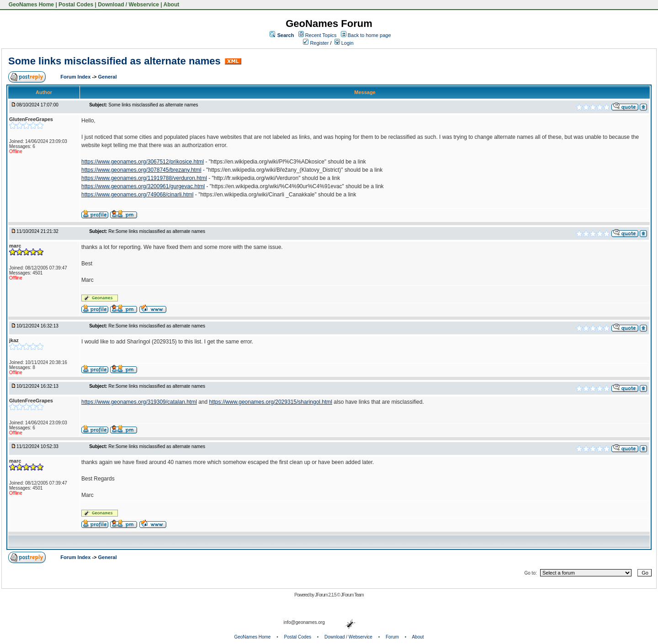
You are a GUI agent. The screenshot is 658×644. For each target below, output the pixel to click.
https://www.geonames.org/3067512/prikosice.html (143, 162)
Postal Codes (76, 5)
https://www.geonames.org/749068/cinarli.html (137, 195)
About (172, 5)
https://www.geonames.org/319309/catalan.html (139, 402)
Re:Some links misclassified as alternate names (157, 231)
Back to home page (369, 35)
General (108, 77)
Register (316, 43)
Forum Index (76, 77)
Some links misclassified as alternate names (114, 61)
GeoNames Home (30, 5)
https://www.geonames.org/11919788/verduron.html (144, 178)
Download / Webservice (128, 5)
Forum (392, 637)
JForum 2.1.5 (326, 595)
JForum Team (352, 595)
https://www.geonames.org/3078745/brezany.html (141, 170)
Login (344, 43)
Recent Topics (321, 35)
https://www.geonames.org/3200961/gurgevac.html (143, 186)
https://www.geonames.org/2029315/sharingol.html (271, 402)
